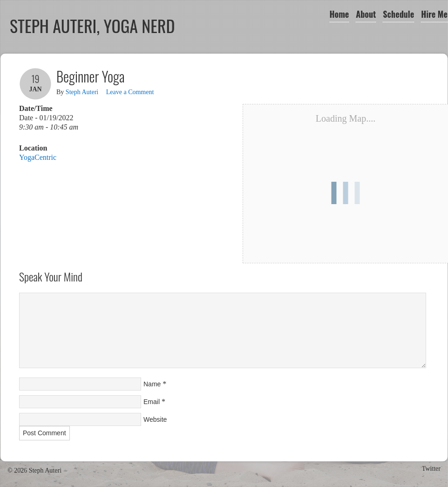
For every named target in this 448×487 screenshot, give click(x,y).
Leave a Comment (130, 92)
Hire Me (434, 14)
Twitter (431, 469)
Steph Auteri (82, 92)
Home (339, 14)
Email (152, 402)
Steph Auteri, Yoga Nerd (92, 25)
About (366, 14)
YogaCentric (38, 157)
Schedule (398, 14)
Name (152, 384)
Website (155, 419)
